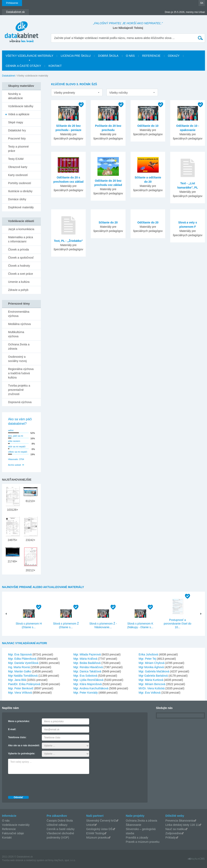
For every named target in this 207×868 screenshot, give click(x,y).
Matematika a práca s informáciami (21, 239)
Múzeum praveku (97, 838)
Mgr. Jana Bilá (17, 680)
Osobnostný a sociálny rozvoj (17, 359)
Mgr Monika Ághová (151, 667)
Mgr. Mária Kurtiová (151, 680)
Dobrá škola (108, 56)
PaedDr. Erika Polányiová (24, 684)
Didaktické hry (17, 130)
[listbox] (77, 92)
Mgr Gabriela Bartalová (153, 676)
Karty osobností (18, 175)
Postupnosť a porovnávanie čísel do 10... (177, 624)
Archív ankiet (15, 465)
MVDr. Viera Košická (152, 688)
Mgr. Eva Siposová (20, 654)
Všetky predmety (64, 93)
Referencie (151, 56)
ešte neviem (14, 441)
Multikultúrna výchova (16, 334)
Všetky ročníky (119, 93)
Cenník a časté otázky (23, 66)
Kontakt (55, 66)
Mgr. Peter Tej (147, 659)
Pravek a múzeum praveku (143, 842)
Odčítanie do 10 (148, 126)
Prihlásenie (12, 3)
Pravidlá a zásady (137, 838)
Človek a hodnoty (19, 266)
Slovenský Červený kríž (101, 821)
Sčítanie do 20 (108, 222)
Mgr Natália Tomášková (23, 676)
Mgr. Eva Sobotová (85, 676)
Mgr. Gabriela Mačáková (154, 671)
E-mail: (12, 729)
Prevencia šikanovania (180, 821)
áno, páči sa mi (16, 436)
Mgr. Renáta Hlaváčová (88, 667)
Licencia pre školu (76, 56)
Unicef (90, 825)
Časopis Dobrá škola (60, 821)
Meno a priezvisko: (19, 721)
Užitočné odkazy (57, 825)
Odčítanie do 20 (148, 222)
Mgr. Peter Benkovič (21, 688)
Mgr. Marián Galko (20, 671)
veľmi (11, 430)
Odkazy (174, 56)
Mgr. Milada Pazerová (87, 654)
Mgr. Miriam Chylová (152, 663)
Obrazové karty (18, 167)
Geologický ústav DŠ (99, 829)
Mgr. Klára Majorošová (88, 684)
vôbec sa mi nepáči (18, 452)
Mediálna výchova (19, 324)
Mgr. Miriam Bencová (152, 684)
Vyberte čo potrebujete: (22, 754)
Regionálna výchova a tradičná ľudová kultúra (21, 373)
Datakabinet (8, 76)
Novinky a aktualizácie (15, 96)
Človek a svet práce (21, 274)
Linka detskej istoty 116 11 (182, 825)
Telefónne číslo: (17, 737)
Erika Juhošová (148, 654)
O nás (130, 56)
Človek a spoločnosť (21, 258)
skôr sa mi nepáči (17, 447)
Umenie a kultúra (19, 282)
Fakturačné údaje (13, 833)
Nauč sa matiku (175, 829)
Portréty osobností (20, 183)
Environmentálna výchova (19, 314)
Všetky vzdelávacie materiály (29, 56)
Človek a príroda (18, 249)
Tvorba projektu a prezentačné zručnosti (19, 390)
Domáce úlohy (17, 199)
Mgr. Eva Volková (150, 693)
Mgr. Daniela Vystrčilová (23, 663)
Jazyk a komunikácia (21, 229)
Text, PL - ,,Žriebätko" (68, 241)
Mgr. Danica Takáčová (87, 671)
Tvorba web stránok (13, 860)
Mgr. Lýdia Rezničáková (88, 680)
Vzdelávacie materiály (16, 825)
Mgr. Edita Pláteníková (22, 659)
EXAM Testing (95, 833)
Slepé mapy (16, 122)
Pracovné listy (17, 138)
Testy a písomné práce (18, 149)
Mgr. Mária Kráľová (85, 659)
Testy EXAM (16, 159)
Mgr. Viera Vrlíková (20, 693)
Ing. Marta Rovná (19, 667)
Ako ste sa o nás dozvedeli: (24, 745)
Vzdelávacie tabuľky (21, 106)
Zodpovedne (173, 833)
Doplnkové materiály (21, 207)
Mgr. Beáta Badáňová (87, 663)
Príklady (171, 838)
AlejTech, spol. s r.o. (65, 860)
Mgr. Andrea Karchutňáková (91, 688)
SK (202, 3)
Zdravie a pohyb (18, 290)
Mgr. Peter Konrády (86, 693)
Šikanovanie (133, 825)
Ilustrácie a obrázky (20, 191)
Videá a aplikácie (19, 114)
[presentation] (39, 784)
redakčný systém (35, 860)
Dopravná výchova (20, 402)
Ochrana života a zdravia (19, 346)
